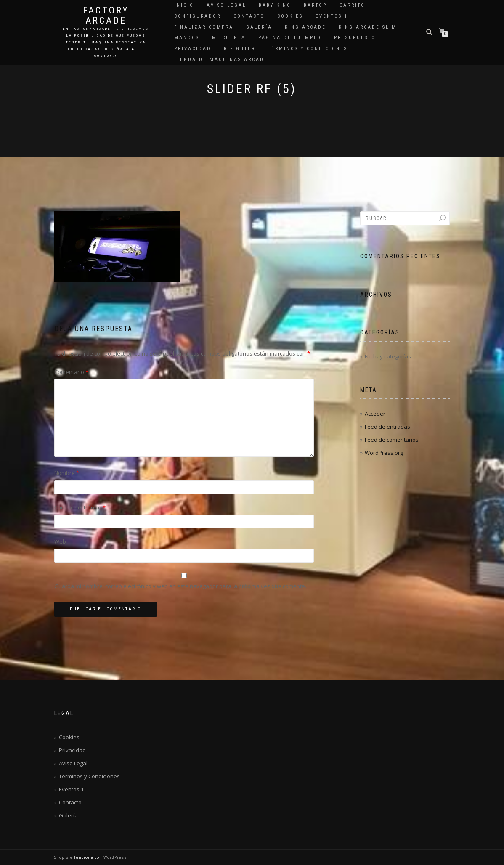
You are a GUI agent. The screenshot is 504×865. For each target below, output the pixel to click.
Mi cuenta (229, 38)
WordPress (114, 857)
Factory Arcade (106, 16)
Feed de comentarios (392, 440)
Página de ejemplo (290, 38)
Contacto (249, 16)
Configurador (198, 16)
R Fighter (240, 49)
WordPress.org (384, 453)
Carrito (352, 5)
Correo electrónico (80, 507)
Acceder (375, 414)
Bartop (315, 5)
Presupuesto (355, 38)
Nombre (67, 473)
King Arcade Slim (368, 27)
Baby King (275, 5)
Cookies (290, 16)
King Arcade (305, 27)
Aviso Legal (226, 5)
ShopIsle (64, 857)
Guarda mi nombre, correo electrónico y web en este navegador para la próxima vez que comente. (180, 586)
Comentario (71, 372)
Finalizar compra (204, 27)
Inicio (184, 5)
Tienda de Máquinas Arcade (221, 60)
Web (60, 541)
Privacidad (193, 49)
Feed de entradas (387, 427)
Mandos (187, 38)
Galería (259, 27)
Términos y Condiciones (308, 49)
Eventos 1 (332, 16)
